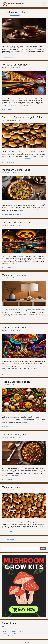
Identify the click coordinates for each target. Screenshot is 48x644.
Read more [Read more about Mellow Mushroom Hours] (27, 105)
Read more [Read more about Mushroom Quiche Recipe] (21, 211)
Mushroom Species (9, 162)
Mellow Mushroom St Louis (17, 222)
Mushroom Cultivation (10, 532)
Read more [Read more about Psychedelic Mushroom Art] (12, 370)
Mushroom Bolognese (14, 434)
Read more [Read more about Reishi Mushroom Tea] (12, 53)
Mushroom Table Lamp (15, 275)
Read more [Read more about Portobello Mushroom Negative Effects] (28, 158)
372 (8, 539)
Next (12, 539)
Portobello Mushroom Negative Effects (23, 117)
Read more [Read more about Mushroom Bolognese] (16, 475)
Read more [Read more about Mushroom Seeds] (27, 528)
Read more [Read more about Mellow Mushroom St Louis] (15, 263)
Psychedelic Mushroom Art (17, 327)
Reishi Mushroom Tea (14, 12)
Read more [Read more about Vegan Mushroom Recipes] (25, 423)
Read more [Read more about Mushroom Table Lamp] (12, 316)
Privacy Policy (32, 642)
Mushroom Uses (8, 57)
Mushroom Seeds (12, 487)
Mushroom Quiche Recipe (16, 170)
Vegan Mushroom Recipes (16, 382)
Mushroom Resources (10, 109)
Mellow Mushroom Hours (16, 65)
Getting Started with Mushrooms (12, 215)
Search (4, 546)
